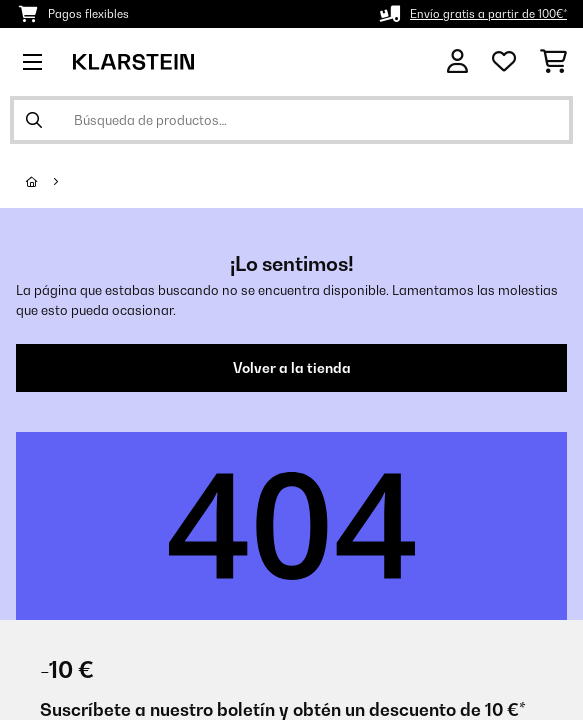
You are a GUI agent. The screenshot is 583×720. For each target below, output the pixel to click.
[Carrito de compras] (553, 62)
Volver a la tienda (292, 368)
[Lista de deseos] (504, 62)
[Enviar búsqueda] (34, 120)
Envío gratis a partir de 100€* (488, 14)
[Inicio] (50, 182)
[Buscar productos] (291, 120)
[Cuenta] (457, 61)
